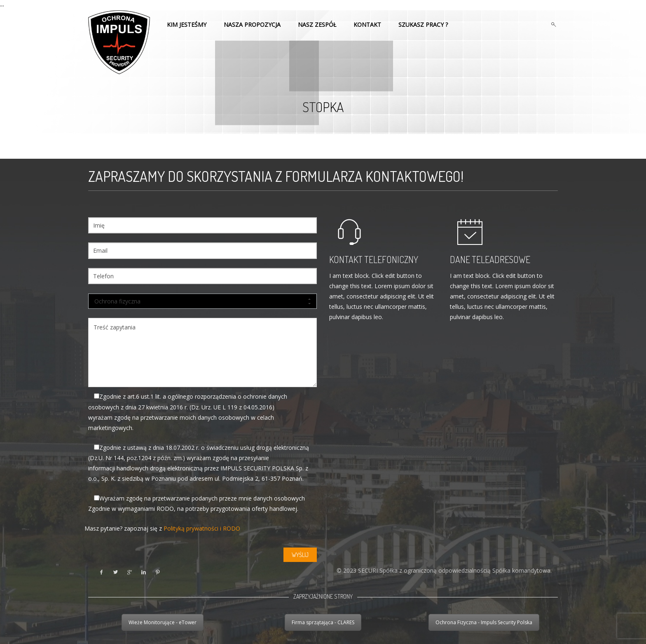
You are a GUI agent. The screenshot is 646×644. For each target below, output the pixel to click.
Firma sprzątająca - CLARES (323, 622)
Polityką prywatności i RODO (202, 528)
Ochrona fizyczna (202, 301)
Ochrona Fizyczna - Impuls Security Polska (484, 622)
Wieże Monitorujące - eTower (163, 622)
